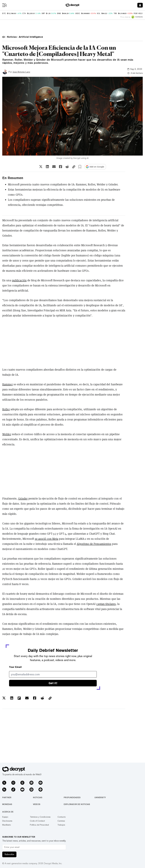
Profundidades (72, 797)
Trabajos (61, 825)
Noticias (38, 797)
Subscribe (9, 854)
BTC (4, 13)
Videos (37, 804)
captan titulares (106, 604)
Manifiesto (7, 825)
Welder (7, 434)
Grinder (23, 499)
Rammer (8, 384)
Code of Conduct (37, 821)
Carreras (61, 821)
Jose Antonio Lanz (21, 72)
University (100, 797)
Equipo (5, 817)
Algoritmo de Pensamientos (94, 544)
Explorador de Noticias (77, 804)
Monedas (7, 804)
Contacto (62, 817)
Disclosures (7, 821)
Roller (6, 409)
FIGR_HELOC (139, 13)
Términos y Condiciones (40, 817)
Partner (7, 797)
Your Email (15, 667)
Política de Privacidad (39, 825)
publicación (19, 280)
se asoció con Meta (47, 539)
